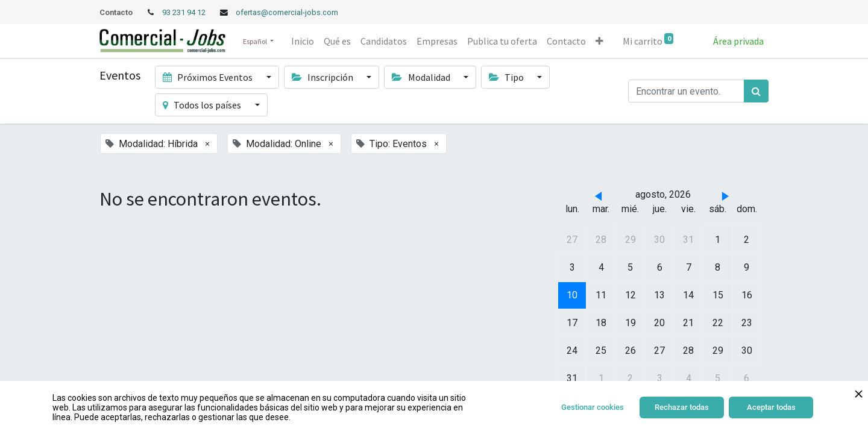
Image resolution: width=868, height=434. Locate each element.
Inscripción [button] (323, 77)
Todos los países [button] (203, 105)
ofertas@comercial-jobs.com (287, 12)
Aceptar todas (771, 407)
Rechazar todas (682, 407)
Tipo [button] (507, 77)
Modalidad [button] (422, 77)
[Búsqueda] (756, 91)
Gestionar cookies (593, 407)
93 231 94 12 (185, 12)
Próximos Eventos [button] (209, 77)
